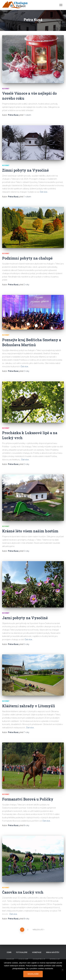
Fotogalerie (22, 952)
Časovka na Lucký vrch (23, 892)
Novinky (6, 89)
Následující (38, 930)
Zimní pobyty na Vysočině (25, 170)
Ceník (9, 952)
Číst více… (44, 192)
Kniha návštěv (53, 952)
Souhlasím (33, 974)
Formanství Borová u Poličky (28, 799)
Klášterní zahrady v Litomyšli (29, 706)
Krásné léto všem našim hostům (30, 531)
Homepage (37, 952)
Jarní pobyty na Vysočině (25, 618)
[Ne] (62, 970)
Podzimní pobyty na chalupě (27, 258)
